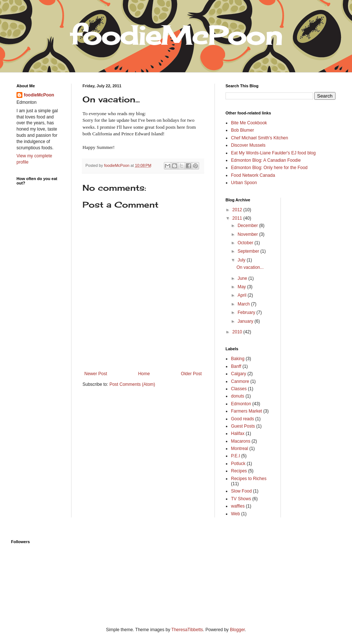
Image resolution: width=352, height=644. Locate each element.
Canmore (240, 381)
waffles (238, 506)
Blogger (237, 630)
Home (144, 374)
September (249, 251)
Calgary (239, 374)
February (247, 312)
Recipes (239, 471)
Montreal (240, 449)
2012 (238, 210)
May (242, 287)
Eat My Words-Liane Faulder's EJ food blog (273, 153)
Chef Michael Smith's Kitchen (260, 138)
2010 (238, 332)
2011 (238, 218)
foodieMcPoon (39, 95)
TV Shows (241, 499)
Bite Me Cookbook (249, 123)
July (242, 260)
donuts (238, 396)
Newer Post (96, 374)
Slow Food (241, 491)
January (246, 321)
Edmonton (241, 404)
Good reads (243, 419)
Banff (236, 366)
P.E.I (235, 456)
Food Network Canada (253, 175)
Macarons (241, 441)
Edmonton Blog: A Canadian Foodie (266, 160)
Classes (239, 389)
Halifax (238, 433)
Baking (238, 359)
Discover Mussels (248, 145)
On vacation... (250, 267)
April (243, 295)
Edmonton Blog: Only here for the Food (269, 168)
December (248, 226)
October (246, 243)
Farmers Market (247, 411)
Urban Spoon (244, 183)
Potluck (238, 464)
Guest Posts (243, 426)
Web (235, 514)
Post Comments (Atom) (132, 384)
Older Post (191, 374)
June (243, 278)
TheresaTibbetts (187, 630)
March (244, 304)
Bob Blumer (243, 130)
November (248, 234)
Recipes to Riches (249, 479)
